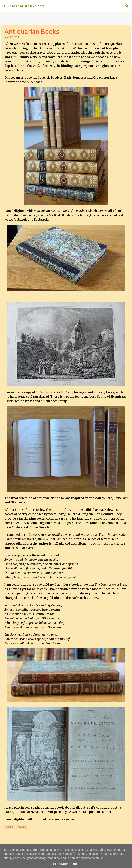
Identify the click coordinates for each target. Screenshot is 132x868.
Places (22, 827)
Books (10, 827)
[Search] (127, 6)
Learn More (60, 864)
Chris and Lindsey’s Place (27, 6)
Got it (77, 864)
